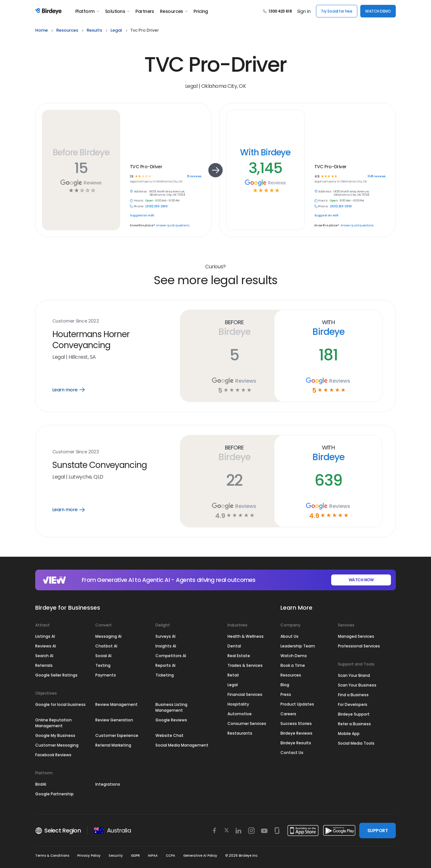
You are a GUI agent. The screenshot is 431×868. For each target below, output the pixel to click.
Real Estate (239, 656)
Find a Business (353, 695)
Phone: (139, 207)
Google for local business (60, 704)
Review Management (116, 704)
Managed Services (356, 636)
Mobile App (349, 734)
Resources (174, 11)
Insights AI (166, 646)
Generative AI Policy (200, 856)
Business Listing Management (171, 707)
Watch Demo (294, 656)
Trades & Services (245, 665)
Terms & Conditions (52, 856)
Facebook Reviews (53, 755)
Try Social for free (336, 11)
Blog (285, 685)
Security (116, 856)
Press (286, 694)
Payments (106, 675)
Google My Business (55, 735)
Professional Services (359, 646)
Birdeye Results (296, 743)
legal (116, 30)
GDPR (135, 856)
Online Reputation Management (53, 723)
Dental (234, 646)
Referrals (44, 665)
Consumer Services (247, 723)
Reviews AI (46, 646)
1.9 (131, 176)
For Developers (353, 704)
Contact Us (292, 753)
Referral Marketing (113, 745)
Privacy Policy (89, 856)
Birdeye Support (354, 714)
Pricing (201, 11)
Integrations (108, 784)
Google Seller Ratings (56, 675)
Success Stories (296, 723)
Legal (233, 685)
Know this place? (142, 226)
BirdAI (41, 784)
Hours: (139, 201)
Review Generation (114, 720)
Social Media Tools (356, 743)
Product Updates (297, 704)
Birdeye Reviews (296, 733)
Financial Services (245, 694)
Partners (145, 11)
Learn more (74, 390)
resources (67, 30)
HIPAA (153, 856)
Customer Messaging (57, 745)
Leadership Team (298, 646)
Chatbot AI (106, 646)
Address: (141, 192)
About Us (289, 636)
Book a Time (293, 665)
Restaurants (240, 733)
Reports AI (165, 665)
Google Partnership (54, 794)
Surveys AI (165, 636)
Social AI (103, 656)
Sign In (304, 11)
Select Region (58, 831)
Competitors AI (171, 656)
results (94, 30)
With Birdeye (265, 152)
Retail (233, 675)
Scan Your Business (357, 685)
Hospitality (238, 704)
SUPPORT (378, 831)
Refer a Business (354, 724)
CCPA (170, 856)
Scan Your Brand (354, 675)
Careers (288, 714)
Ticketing (165, 675)
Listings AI (45, 636)
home (42, 30)
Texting (103, 665)
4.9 (317, 176)
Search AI (44, 656)
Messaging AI (108, 636)
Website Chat (169, 735)
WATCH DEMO (378, 11)
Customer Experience (117, 735)
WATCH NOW (361, 580)
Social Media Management (182, 745)
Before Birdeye (81, 152)
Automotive (240, 714)
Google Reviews (171, 720)
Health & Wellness (246, 636)
